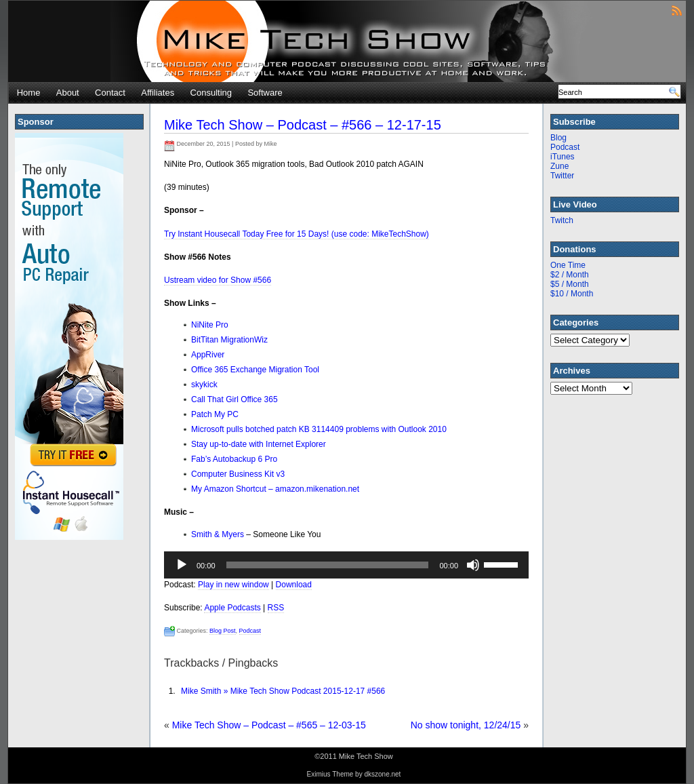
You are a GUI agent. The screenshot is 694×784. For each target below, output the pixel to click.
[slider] (328, 565)
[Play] (182, 565)
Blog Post (223, 631)
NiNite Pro (210, 325)
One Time (568, 265)
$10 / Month (572, 294)
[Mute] (473, 565)
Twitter (562, 176)
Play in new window (233, 585)
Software (265, 93)
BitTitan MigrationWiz (229, 340)
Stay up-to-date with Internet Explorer (259, 444)
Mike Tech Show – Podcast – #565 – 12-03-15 (269, 725)
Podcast (250, 631)
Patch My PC (215, 414)
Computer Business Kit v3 (238, 474)
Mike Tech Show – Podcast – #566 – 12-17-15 (303, 125)
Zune (559, 166)
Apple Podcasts (232, 608)
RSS (276, 608)
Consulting (211, 93)
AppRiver (208, 355)
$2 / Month (570, 275)
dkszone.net (382, 774)
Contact (110, 93)
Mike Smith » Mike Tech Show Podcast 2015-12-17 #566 (283, 691)
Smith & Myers (219, 534)
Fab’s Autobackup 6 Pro (234, 459)
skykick (204, 385)
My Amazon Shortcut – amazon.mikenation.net (275, 489)
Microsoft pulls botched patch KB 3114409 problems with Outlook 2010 (319, 429)
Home (29, 93)
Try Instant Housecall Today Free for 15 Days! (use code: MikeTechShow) (297, 234)
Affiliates (158, 93)
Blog (558, 138)
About (68, 93)
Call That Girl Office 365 (234, 399)
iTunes (563, 157)
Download (294, 585)
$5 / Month (570, 284)
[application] (346, 565)
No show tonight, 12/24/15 (466, 725)
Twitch (562, 220)
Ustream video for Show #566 (218, 280)
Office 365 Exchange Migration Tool (255, 370)
